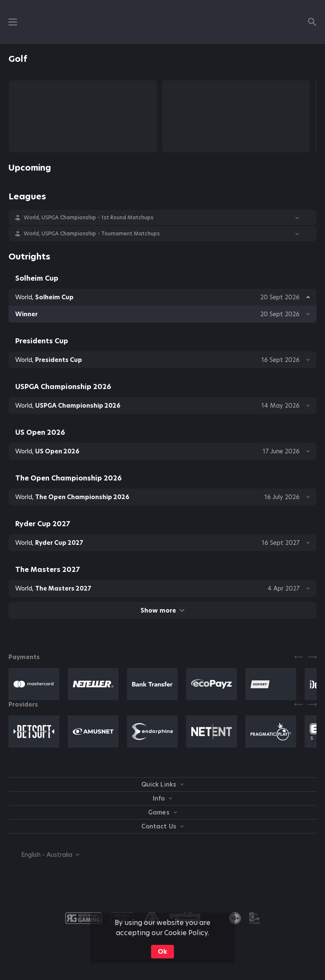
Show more (162, 610)
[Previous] (299, 657)
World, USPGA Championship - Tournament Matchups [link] (92, 234)
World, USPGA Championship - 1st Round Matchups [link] (89, 218)
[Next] (312, 657)
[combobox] (44, 855)
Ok (162, 952)
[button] (162, 218)
